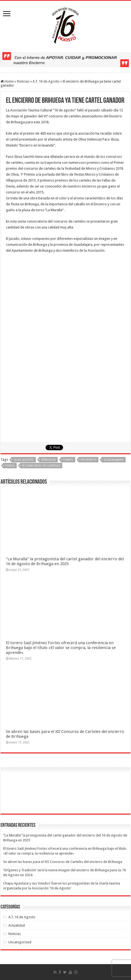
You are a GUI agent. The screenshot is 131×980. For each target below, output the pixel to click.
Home (7, 81)
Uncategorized (20, 942)
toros (10, 466)
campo (68, 460)
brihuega (49, 460)
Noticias (23, 81)
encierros (89, 460)
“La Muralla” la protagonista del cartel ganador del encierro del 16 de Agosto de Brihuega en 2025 (65, 561)
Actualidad (17, 925)
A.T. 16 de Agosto (46, 81)
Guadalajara (114, 460)
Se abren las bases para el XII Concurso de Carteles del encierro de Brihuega (63, 862)
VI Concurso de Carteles (41, 466)
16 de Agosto (24, 460)
